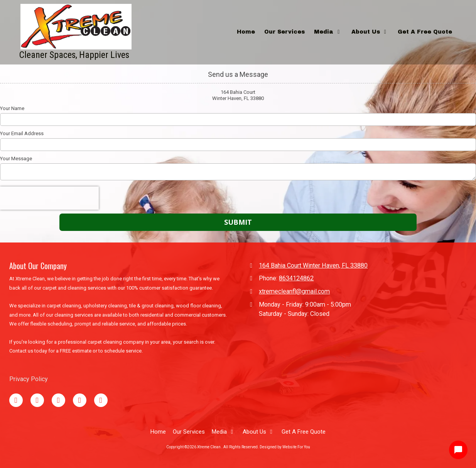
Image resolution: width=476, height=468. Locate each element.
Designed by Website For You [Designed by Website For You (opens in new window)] (285, 447)
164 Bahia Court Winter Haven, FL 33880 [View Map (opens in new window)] (313, 265)
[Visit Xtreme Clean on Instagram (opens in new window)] (101, 400)
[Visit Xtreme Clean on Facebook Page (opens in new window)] (16, 400)
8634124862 (296, 278)
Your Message (16, 159)
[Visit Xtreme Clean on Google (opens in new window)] (37, 400)
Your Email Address (22, 133)
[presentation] (49, 198)
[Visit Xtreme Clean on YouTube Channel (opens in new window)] (80, 400)
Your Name (12, 108)
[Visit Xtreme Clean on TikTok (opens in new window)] (58, 400)
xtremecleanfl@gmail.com (294, 291)
